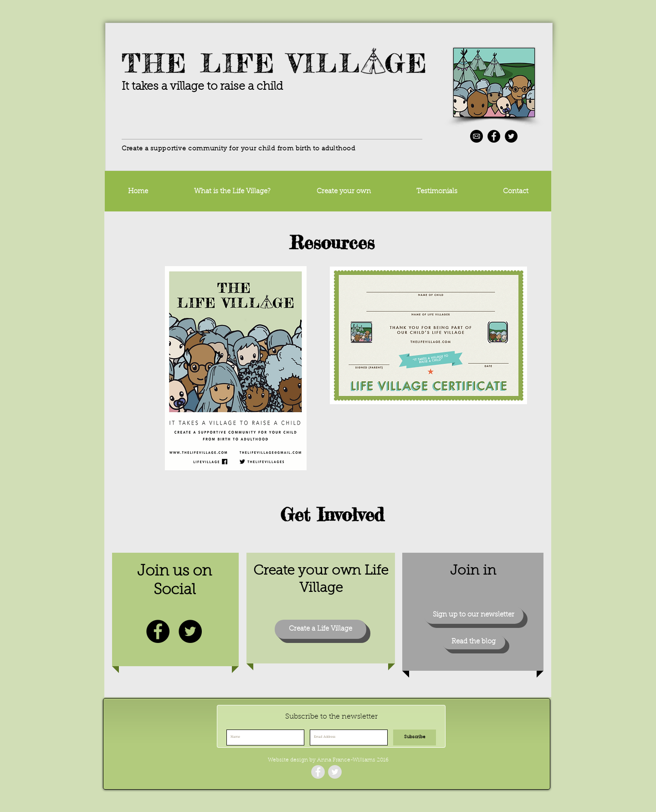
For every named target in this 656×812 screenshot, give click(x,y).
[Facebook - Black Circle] (494, 136)
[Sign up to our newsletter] (474, 615)
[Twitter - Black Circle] (511, 136)
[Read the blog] (474, 642)
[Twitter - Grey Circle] (335, 772)
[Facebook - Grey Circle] (318, 772)
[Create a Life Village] (320, 629)
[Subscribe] (415, 737)
